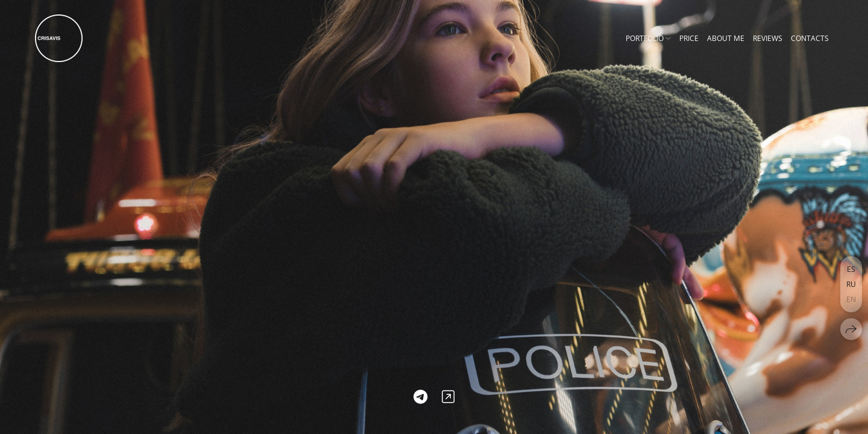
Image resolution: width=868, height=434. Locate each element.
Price (689, 38)
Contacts (810, 38)
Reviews (768, 38)
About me (726, 38)
